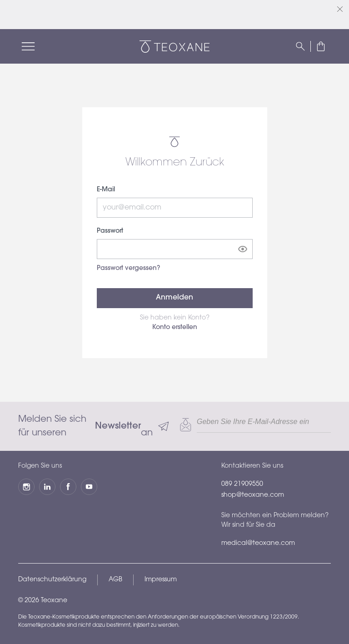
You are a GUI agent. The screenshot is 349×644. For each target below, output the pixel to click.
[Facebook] (68, 487)
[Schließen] (340, 9)
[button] (321, 46)
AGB (115, 580)
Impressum (161, 580)
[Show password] (243, 249)
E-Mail (106, 190)
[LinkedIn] (47, 487)
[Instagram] (26, 487)
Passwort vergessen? (128, 269)
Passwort (110, 231)
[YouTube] (89, 487)
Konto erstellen (175, 328)
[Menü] (28, 46)
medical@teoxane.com (258, 544)
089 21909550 (242, 484)
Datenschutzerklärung (52, 580)
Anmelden (174, 298)
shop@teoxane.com (253, 495)
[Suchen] (300, 46)
